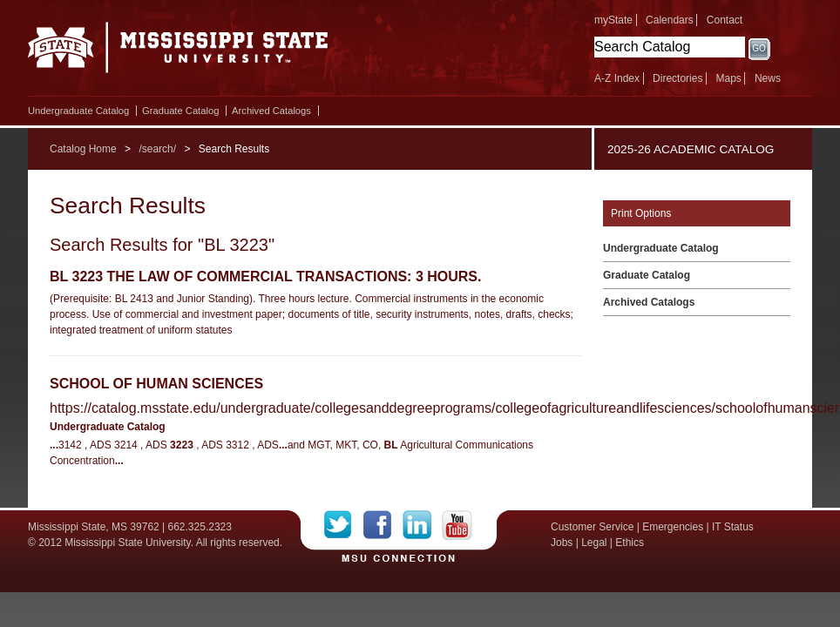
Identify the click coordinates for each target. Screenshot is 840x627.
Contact (725, 20)
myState (613, 20)
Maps (728, 78)
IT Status (733, 527)
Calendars (670, 20)
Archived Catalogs (271, 111)
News (768, 78)
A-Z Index (617, 78)
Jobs (562, 543)
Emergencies (673, 527)
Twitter (344, 525)
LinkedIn (422, 525)
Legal (594, 543)
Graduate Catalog (180, 111)
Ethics (630, 543)
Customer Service (592, 527)
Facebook (383, 525)
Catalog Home (83, 149)
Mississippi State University (178, 52)
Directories (677, 78)
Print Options (641, 213)
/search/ (157, 149)
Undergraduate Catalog (78, 111)
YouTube (457, 525)
